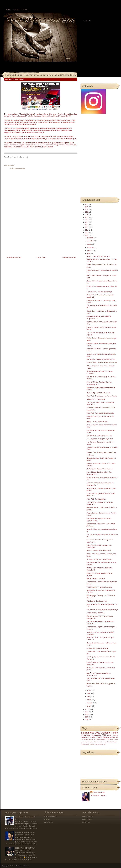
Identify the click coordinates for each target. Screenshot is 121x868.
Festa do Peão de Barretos (111, 742)
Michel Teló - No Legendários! (96, 499)
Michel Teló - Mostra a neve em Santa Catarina (102, 396)
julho (89, 254)
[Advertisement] (22, 239)
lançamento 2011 (99, 735)
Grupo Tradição (87, 819)
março (89, 700)
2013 (87, 235)
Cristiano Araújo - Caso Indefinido (97, 648)
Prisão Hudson (113, 735)
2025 (87, 204)
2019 (87, 220)
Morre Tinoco (114, 740)
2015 (87, 230)
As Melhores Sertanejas (21, 866)
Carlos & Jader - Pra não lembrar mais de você (102, 363)
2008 (87, 720)
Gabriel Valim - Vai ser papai (96, 399)
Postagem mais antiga (68, 257)
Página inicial (41, 257)
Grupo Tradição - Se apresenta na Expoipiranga (102, 610)
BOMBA (83, 742)
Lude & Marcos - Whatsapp (95, 613)
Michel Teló (86, 822)
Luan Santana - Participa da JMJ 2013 (99, 436)
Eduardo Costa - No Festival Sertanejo (99, 292)
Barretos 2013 (86, 737)
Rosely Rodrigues (99, 744)
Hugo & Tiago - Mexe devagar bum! (98, 256)
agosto (89, 250)
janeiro (89, 706)
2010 (87, 714)
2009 (87, 717)
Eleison (93, 737)
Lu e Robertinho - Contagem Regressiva (100, 439)
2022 (87, 212)
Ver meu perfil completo (98, 796)
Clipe (97, 740)
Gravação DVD (104, 740)
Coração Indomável (103, 737)
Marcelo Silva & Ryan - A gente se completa (101, 360)
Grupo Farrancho (88, 816)
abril (89, 697)
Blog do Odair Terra (50, 816)
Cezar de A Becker (99, 792)
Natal (87, 744)
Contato (16, 9)
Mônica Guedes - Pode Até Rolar (97, 422)
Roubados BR (48, 822)
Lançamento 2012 (91, 733)
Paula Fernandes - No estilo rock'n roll (99, 551)
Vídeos (25, 9)
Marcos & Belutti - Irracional (96, 579)
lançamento (86, 735)
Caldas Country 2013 (98, 742)
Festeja (83, 744)
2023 (87, 210)
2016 (87, 227)
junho (89, 690)
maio (89, 693)
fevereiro (90, 703)
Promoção (91, 744)
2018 (87, 222)
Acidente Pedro (110, 733)
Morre (112, 737)
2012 (87, 709)
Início (8, 9)
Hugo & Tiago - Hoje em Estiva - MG (98, 393)
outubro (90, 244)
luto (105, 744)
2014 (87, 233)
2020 (87, 217)
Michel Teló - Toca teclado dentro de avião (100, 413)
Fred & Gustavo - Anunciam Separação (99, 587)
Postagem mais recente (14, 257)
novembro (90, 241)
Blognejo (47, 819)
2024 (87, 207)
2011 (87, 712)
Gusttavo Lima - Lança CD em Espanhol (100, 469)
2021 (87, 215)
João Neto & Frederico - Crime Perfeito (99, 559)
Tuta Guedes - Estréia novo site (97, 601)
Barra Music (89, 742)
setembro (90, 247)
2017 (87, 225)
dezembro (90, 238)
